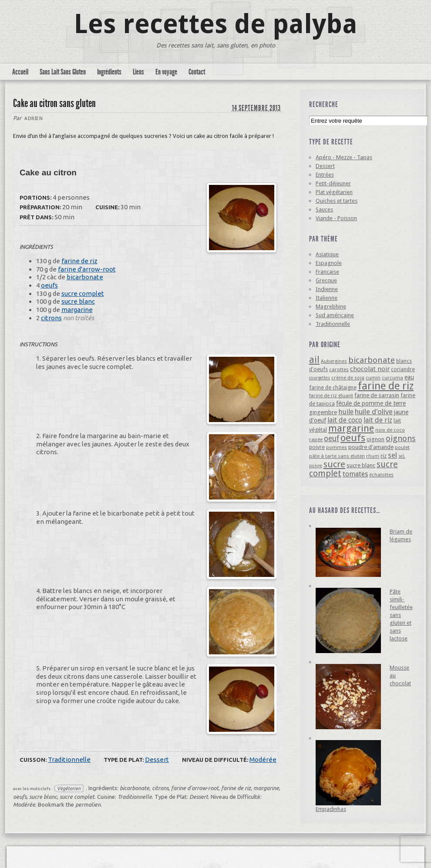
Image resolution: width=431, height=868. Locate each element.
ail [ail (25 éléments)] (314, 360)
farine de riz (79, 261)
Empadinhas (331, 809)
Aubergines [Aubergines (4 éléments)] (334, 361)
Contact (197, 72)
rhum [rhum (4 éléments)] (373, 456)
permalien (88, 804)
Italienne (327, 298)
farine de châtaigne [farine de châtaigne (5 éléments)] (333, 387)
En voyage (166, 72)
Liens (138, 72)
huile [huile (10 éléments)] (346, 412)
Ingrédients (109, 72)
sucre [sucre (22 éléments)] (334, 464)
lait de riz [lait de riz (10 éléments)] (378, 420)
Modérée (263, 759)
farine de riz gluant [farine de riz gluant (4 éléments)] (331, 395)
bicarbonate (85, 277)
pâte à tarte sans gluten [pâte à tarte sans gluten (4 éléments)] (337, 456)
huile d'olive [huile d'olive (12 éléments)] (374, 412)
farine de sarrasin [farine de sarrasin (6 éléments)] (377, 395)
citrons (51, 318)
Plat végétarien (334, 192)
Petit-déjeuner (333, 183)
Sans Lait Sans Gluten (63, 72)
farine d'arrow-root (87, 269)
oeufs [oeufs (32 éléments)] (353, 438)
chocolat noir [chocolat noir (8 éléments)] (370, 369)
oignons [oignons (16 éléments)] (401, 438)
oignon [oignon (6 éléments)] (375, 439)
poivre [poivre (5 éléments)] (317, 447)
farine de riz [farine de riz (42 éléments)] (386, 386)
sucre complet (83, 293)
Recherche (324, 104)
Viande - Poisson (336, 218)
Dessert (157, 759)
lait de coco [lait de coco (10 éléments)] (345, 420)
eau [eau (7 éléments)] (409, 377)
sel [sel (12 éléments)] (392, 455)
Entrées (325, 175)
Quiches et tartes (337, 201)
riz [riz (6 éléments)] (384, 456)
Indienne (327, 289)
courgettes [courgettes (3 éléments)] (320, 378)
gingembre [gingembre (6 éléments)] (323, 412)
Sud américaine (335, 315)
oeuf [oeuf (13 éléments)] (332, 439)
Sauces (324, 209)
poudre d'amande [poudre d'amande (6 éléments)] (371, 447)
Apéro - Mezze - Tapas (344, 157)
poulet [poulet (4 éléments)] (402, 447)
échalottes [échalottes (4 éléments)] (381, 475)
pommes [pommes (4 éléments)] (337, 447)
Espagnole (329, 263)
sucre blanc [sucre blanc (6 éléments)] (361, 465)
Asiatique (327, 254)
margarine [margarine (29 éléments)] (351, 428)
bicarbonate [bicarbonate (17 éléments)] (372, 360)
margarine (77, 310)
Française (327, 272)
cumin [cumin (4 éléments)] (373, 378)
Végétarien (69, 788)
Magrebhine (331, 307)
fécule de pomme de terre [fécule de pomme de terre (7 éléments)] (371, 403)
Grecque (326, 280)
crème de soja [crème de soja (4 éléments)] (348, 378)
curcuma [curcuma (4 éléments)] (392, 378)
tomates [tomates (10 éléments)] (355, 474)
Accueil (20, 72)
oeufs (49, 285)
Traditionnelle (69, 759)
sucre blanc (78, 301)
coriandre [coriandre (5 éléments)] (403, 369)
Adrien (34, 119)
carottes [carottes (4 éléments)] (339, 369)
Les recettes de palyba (216, 24)
